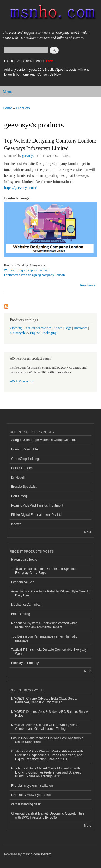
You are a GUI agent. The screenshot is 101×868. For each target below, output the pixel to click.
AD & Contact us (22, 381)
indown (16, 524)
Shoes (58, 328)
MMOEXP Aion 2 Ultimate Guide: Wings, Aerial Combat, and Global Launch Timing (45, 727)
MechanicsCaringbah (26, 605)
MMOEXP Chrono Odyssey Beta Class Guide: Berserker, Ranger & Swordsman (44, 700)
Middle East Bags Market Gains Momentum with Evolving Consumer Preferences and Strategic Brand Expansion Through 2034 (46, 772)
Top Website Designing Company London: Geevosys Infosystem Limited (50, 144)
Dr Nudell (18, 477)
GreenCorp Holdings (26, 459)
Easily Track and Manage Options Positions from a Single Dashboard (47, 740)
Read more (88, 285)
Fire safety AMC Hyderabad (31, 795)
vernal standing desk (26, 804)
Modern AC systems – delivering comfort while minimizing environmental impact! (44, 625)
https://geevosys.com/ (20, 188)
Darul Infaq (19, 496)
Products (23, 108)
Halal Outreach (22, 468)
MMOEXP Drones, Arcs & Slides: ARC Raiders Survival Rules (51, 714)
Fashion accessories (38, 328)
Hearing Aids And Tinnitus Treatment (37, 506)
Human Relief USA (25, 449)
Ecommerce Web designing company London (34, 275)
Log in (8, 61)
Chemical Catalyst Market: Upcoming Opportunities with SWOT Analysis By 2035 (48, 815)
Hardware (81, 328)
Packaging (49, 333)
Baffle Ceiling (20, 614)
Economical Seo (23, 582)
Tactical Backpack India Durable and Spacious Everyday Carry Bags (44, 571)
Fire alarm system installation (32, 786)
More (88, 532)
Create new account (30, 61)
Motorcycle (18, 333)
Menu (7, 92)
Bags (68, 328)
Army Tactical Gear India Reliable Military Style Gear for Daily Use (51, 593)
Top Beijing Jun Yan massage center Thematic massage (44, 638)
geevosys (28, 156)
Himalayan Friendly (25, 663)
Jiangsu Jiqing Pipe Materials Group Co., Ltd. (43, 440)
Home (7, 108)
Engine (35, 333)
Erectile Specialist (24, 487)
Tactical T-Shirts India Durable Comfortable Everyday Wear (49, 652)
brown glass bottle (24, 560)
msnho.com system (37, 854)
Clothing (16, 328)
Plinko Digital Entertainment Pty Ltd (36, 515)
